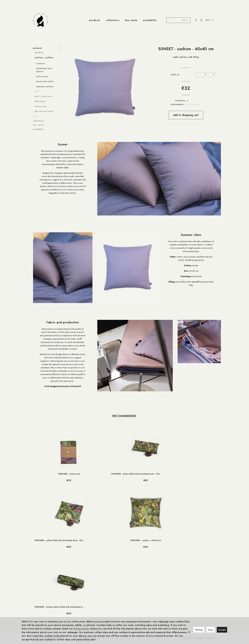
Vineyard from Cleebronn (89, 581)
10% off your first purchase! (47, 604)
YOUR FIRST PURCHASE (199, 572)
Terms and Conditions (44, 574)
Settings (199, 630)
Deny (211, 630)
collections (113, 20)
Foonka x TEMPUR (85, 584)
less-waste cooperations (48, 614)
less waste (131, 20)
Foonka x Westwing (86, 577)
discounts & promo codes (49, 601)
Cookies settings (42, 594)
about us (84, 614)
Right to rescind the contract (47, 587)
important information (47, 571)
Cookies (37, 581)
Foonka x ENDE (84, 574)
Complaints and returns (45, 590)
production (76, 601)
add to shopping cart (186, 115)
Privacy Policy (40, 577)
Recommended (124, 416)
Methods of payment (43, 584)
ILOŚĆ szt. (175, 75)
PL (214, 20)
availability (150, 20)
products (95, 20)
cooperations (84, 571)
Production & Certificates (82, 607)
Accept (222, 630)
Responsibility (76, 604)
